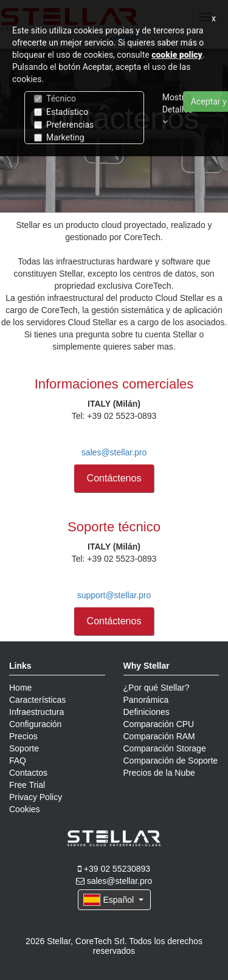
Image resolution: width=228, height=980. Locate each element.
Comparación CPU (159, 724)
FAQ (18, 761)
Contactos (28, 773)
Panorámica (146, 700)
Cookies (25, 809)
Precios (23, 736)
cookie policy (177, 55)
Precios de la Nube (159, 773)
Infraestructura (36, 712)
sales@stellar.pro (114, 452)
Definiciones (147, 712)
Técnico (55, 98)
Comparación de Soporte (171, 761)
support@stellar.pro (114, 595)
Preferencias (64, 125)
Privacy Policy (36, 797)
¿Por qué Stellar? (157, 688)
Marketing (59, 137)
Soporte (24, 748)
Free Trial (27, 785)
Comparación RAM (159, 736)
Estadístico (61, 112)
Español (113, 900)
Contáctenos (114, 478)
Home (20, 688)
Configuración (35, 724)
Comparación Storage (165, 748)
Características (37, 700)
